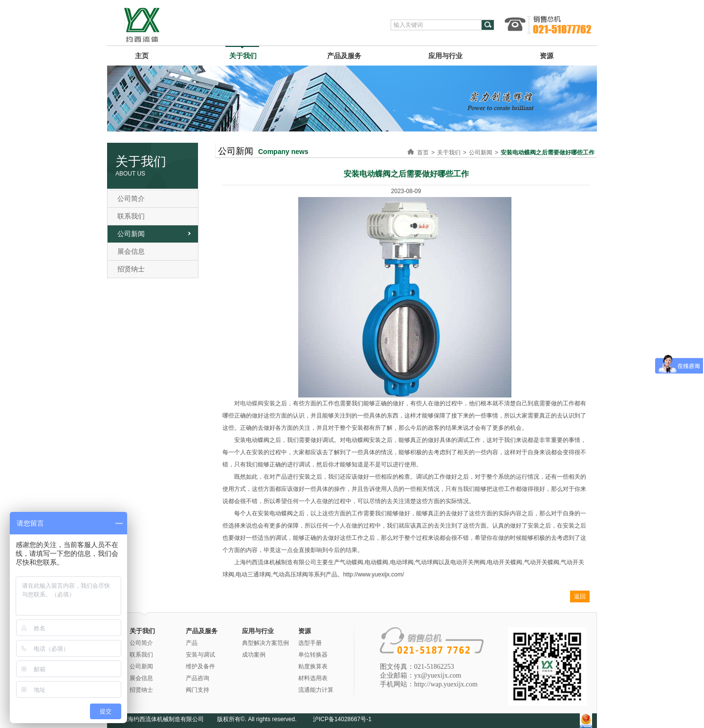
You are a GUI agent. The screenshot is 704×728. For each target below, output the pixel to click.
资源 (547, 56)
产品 (192, 643)
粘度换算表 (313, 666)
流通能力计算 (316, 690)
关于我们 (243, 56)
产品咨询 (198, 678)
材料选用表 (313, 678)
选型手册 (310, 643)
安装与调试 (200, 655)
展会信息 (131, 251)
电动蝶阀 (252, 403)
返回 (580, 596)
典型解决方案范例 (265, 643)
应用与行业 (445, 56)
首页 (423, 153)
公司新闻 (131, 234)
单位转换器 (313, 655)
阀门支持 (198, 690)
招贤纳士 (131, 269)
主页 (142, 56)
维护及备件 (200, 666)
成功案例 (254, 655)
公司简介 (131, 199)
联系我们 (131, 216)
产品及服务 (344, 56)
